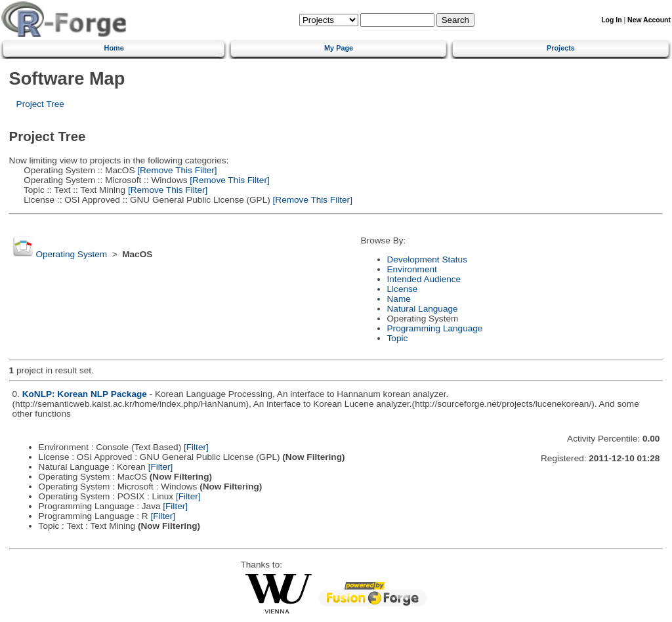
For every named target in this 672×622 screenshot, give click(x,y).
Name (399, 299)
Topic (398, 338)
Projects (561, 48)
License (403, 289)
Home (114, 48)
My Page (339, 48)
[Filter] (196, 447)
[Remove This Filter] (176, 170)
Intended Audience (424, 279)
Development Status (427, 259)
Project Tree (40, 104)
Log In (611, 20)
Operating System (71, 254)
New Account (649, 20)
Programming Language (435, 328)
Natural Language (423, 309)
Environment (412, 269)
